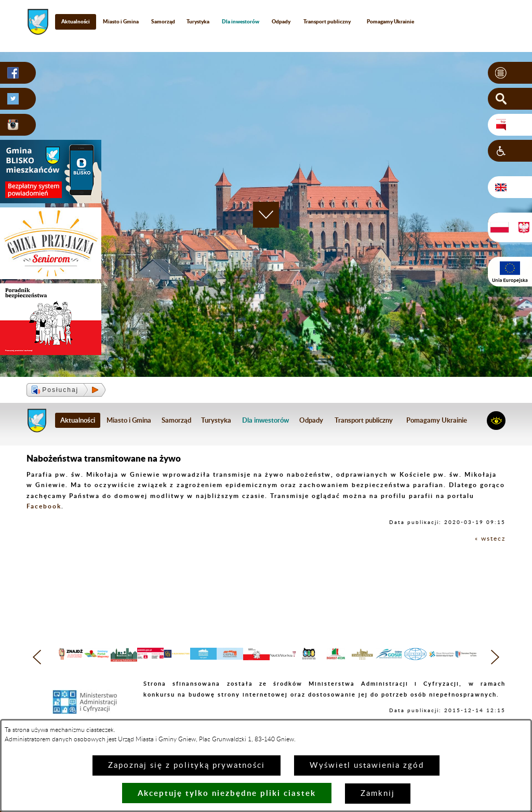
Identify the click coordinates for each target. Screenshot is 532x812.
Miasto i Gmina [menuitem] (121, 21)
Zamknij (378, 794)
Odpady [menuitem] (281, 21)
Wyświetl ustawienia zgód (367, 765)
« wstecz (490, 539)
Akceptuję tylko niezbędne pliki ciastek (227, 793)
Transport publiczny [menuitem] (327, 21)
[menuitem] (241, 22)
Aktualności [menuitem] (76, 21)
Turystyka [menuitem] (198, 21)
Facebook (44, 506)
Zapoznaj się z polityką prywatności (187, 765)
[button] (510, 73)
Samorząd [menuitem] (163, 21)
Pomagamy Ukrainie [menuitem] (390, 21)
